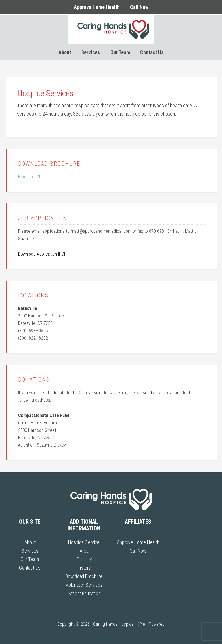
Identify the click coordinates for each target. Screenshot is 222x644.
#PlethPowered (151, 623)
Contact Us (30, 567)
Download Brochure (84, 576)
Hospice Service (84, 542)
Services (30, 551)
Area (84, 551)
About (30, 542)
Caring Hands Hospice (111, 29)
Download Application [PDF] (43, 254)
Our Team (30, 559)
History (84, 567)
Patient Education (84, 592)
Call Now (138, 551)
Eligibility (84, 559)
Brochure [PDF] (31, 177)
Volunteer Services (84, 584)
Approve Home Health (138, 542)
